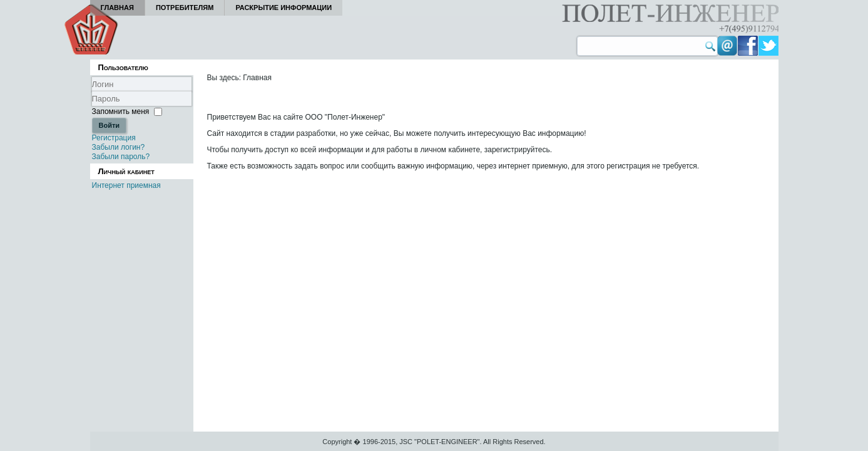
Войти (110, 125)
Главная (117, 8)
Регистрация (114, 138)
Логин (92, 92)
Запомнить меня (121, 111)
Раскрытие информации (283, 8)
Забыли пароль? (121, 157)
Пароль (92, 106)
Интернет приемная (126, 185)
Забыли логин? (119, 147)
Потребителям (185, 8)
